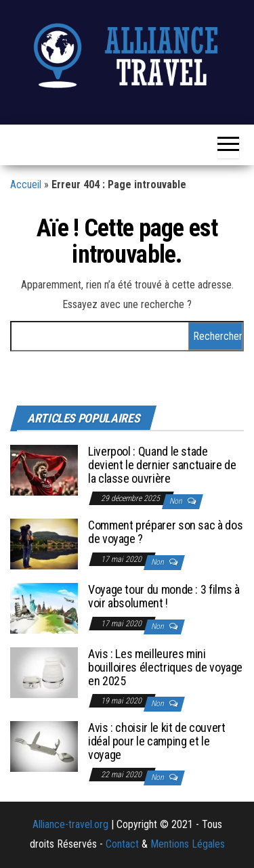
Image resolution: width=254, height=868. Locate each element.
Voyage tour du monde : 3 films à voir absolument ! (164, 596)
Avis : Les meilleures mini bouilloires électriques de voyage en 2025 (165, 667)
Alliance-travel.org (70, 824)
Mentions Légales (188, 844)
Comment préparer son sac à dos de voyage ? (165, 532)
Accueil (26, 185)
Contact (122, 844)
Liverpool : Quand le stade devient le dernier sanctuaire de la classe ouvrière (162, 465)
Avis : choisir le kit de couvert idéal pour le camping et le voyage (156, 741)
